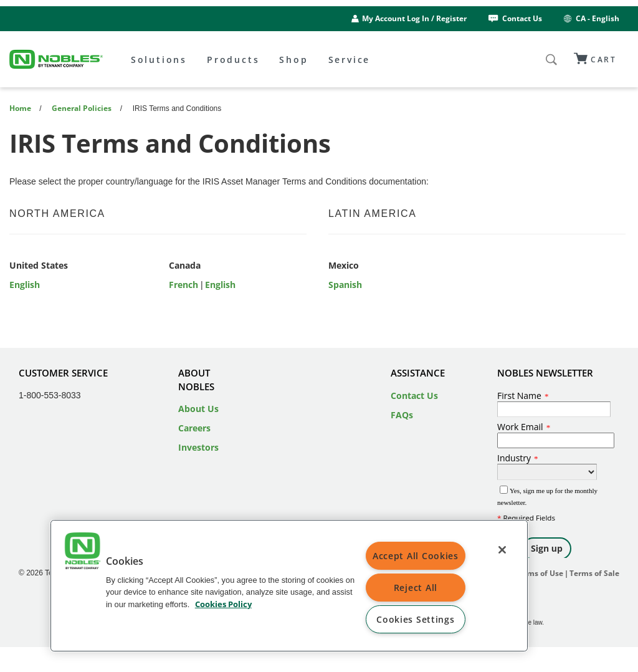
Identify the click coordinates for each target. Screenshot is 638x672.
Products (233, 60)
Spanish (345, 285)
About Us (198, 409)
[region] (289, 586)
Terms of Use (539, 573)
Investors (198, 447)
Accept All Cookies (416, 556)
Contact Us (514, 18)
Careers (194, 428)
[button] (82, 552)
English (25, 285)
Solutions (159, 60)
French (183, 285)
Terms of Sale (594, 573)
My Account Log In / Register (414, 18)
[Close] (502, 550)
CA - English (591, 18)
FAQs (402, 415)
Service (350, 60)
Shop (293, 60)
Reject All (416, 588)
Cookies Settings (416, 619)
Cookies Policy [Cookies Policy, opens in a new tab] (223, 603)
